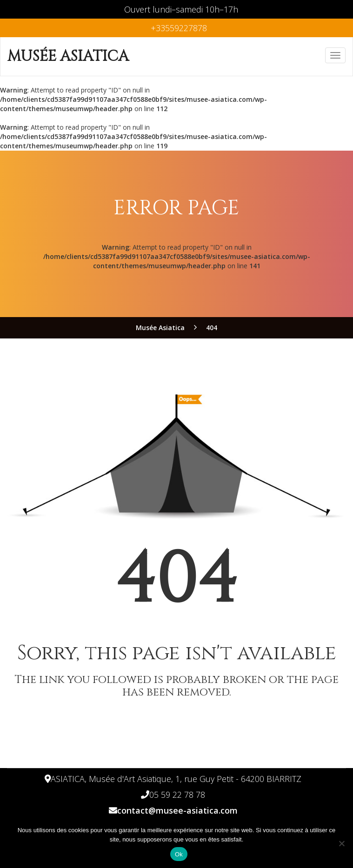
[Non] (341, 843)
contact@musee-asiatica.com (177, 810)
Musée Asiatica (68, 56)
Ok (179, 854)
